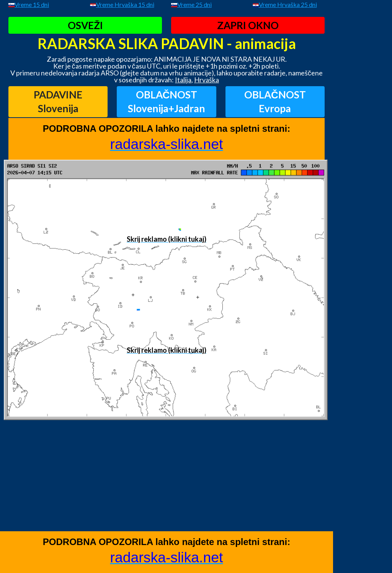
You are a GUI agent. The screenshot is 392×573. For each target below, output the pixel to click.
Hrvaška (207, 80)
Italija (183, 80)
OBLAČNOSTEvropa (275, 102)
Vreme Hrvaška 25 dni (288, 4)
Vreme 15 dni (32, 4)
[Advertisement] (167, 215)
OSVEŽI (85, 25)
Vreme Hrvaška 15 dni (125, 4)
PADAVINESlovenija (58, 102)
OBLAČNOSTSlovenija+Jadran (166, 102)
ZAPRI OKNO (248, 25)
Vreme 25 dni (194, 4)
